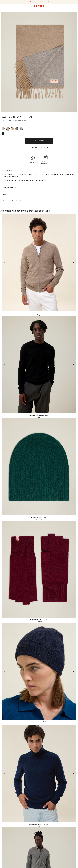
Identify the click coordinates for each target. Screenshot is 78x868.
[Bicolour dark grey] (17, 129)
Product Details (9, 188)
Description (7, 170)
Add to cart (39, 141)
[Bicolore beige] (3, 129)
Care (4, 194)
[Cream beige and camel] (12, 129)
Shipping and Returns (11, 200)
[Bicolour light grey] (21, 129)
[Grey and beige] (8, 129)
